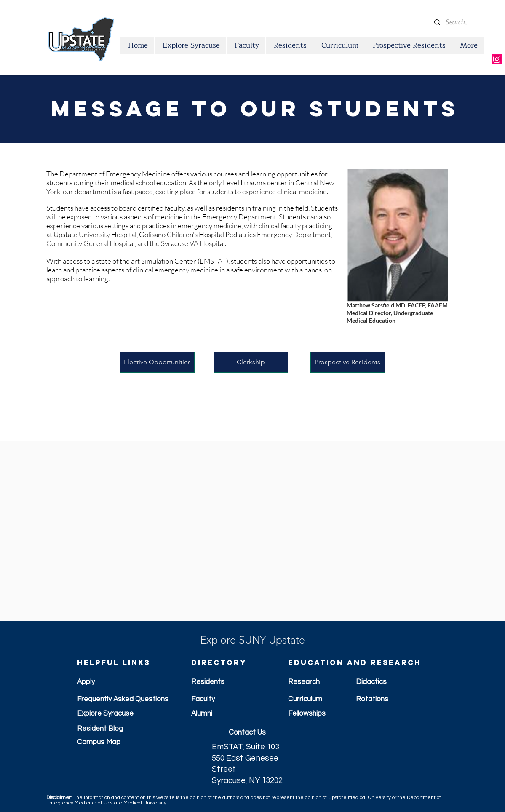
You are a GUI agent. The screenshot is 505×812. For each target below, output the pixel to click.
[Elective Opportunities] (157, 362)
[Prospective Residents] (348, 362)
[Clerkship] (251, 362)
